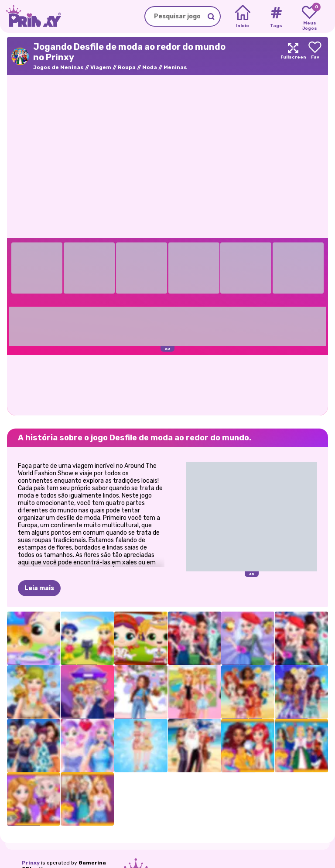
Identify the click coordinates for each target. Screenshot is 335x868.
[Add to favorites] (315, 56)
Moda (150, 67)
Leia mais (39, 588)
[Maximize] (293, 56)
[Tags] (276, 17)
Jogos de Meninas (58, 67)
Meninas (175, 67)
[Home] (243, 17)
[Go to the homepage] (31, 16)
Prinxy (31, 863)
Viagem (101, 67)
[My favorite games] (309, 17)
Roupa (127, 67)
